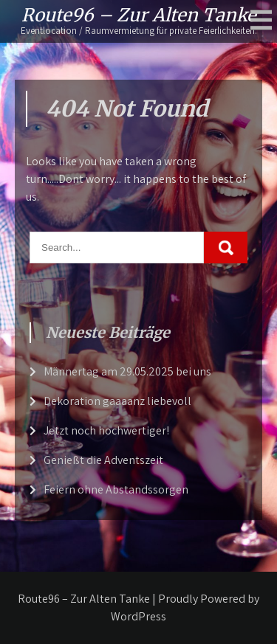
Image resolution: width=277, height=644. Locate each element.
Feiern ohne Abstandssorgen (116, 489)
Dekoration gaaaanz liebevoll (117, 401)
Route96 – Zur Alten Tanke (139, 15)
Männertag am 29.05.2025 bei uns (127, 371)
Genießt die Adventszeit (103, 460)
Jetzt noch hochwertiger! (106, 430)
